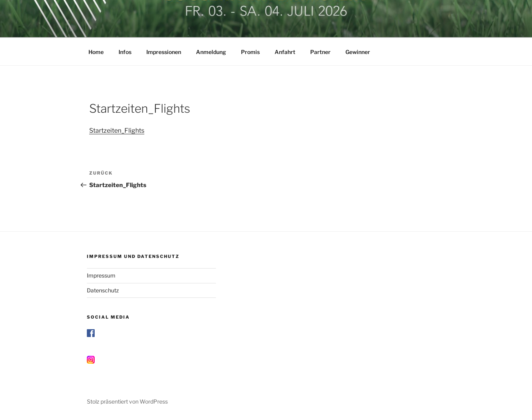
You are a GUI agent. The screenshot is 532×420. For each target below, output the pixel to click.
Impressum (101, 275)
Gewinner (358, 52)
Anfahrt (285, 52)
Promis (250, 52)
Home (96, 52)
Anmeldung (211, 52)
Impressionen (164, 52)
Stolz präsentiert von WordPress (127, 401)
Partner (320, 52)
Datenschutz (103, 290)
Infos (125, 52)
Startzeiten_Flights (117, 131)
